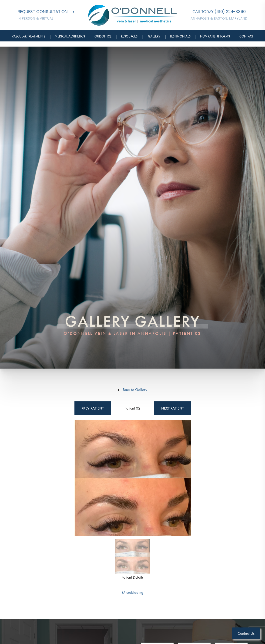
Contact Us (246, 633)
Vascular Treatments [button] (28, 36)
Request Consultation (46, 12)
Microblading (133, 592)
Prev (93, 408)
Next (173, 408)
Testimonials (180, 36)
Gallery (154, 36)
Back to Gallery (132, 390)
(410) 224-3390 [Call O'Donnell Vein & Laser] (230, 12)
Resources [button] (129, 36)
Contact (246, 36)
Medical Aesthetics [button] (70, 36)
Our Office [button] (103, 36)
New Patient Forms (215, 36)
